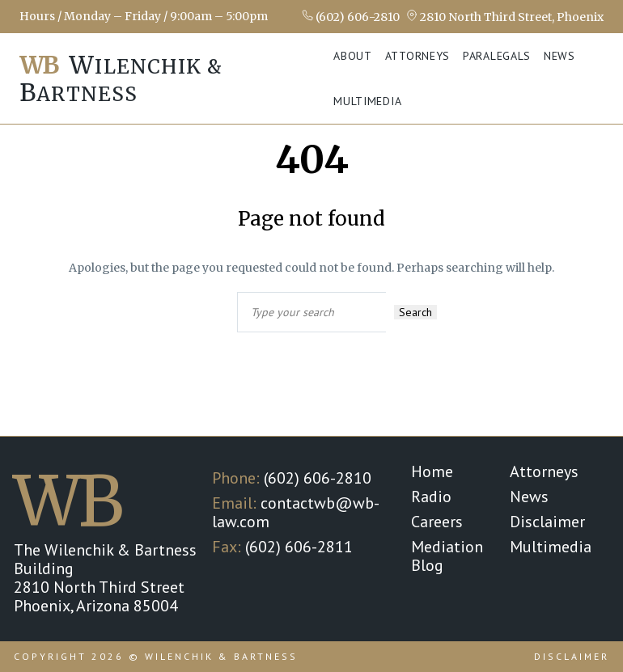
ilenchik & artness (121, 79)
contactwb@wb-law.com (296, 512)
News (559, 56)
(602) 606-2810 (351, 17)
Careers (437, 522)
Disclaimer (547, 522)
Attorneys (417, 56)
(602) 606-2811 (299, 547)
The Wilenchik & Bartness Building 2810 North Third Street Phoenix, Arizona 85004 (105, 578)
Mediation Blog (447, 556)
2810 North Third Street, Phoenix (505, 17)
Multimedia (367, 101)
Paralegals (497, 56)
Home (432, 471)
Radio (431, 497)
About (353, 56)
